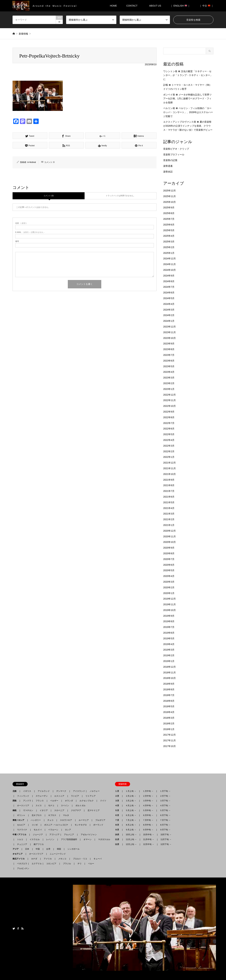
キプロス (52, 815)
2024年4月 (169, 304)
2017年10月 (169, 746)
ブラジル (67, 864)
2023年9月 (169, 344)
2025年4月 (169, 236)
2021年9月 (169, 480)
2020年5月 (169, 570)
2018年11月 (169, 673)
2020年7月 (169, 559)
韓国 (59, 849)
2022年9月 (169, 412)
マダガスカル (103, 839)
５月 (118, 810)
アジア (17, 849)
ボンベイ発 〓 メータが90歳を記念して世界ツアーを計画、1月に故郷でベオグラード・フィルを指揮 (187, 99)
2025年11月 (169, 196)
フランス (40, 801)
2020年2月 (169, 587)
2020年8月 (169, 553)
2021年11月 (169, 468)
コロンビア (51, 864)
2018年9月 (169, 684)
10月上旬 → (131, 835)
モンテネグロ (81, 825)
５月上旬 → (131, 810)
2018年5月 (169, 706)
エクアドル (36, 864)
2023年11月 (169, 332)
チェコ (50, 820)
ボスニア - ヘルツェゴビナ (56, 825)
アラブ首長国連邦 (69, 839)
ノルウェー (95, 791)
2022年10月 (169, 406)
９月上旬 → (131, 830)
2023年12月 (169, 327)
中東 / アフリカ (20, 835)
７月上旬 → (131, 820)
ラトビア (75, 796)
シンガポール (73, 849)
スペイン (65, 806)
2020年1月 (169, 593)
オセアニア (19, 854)
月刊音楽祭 (189, 929)
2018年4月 (169, 712)
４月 (118, 806)
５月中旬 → (148, 810)
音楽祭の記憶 (170, 160)
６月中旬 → (148, 815)
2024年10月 (169, 270)
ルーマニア (84, 820)
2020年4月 (169, 576)
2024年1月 (169, 321)
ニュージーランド (58, 854)
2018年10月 (169, 678)
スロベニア (59, 810)
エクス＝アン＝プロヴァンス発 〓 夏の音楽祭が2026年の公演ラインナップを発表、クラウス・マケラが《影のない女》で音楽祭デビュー (188, 126)
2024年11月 (169, 264)
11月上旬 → (131, 839)
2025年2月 (169, 247)
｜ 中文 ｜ (206, 6)
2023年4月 (169, 372)
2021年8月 (169, 485)
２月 (118, 796)
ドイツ (103, 801)
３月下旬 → (165, 801)
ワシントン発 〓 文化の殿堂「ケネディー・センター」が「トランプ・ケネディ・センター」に (188, 75)
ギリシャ (21, 815)
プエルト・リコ (80, 859)
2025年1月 (169, 253)
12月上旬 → (131, 844)
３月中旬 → (148, 801)
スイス (39, 806)
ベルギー (54, 801)
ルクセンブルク (87, 801)
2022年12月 (169, 395)
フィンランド (23, 796)
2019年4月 (169, 644)
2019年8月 (169, 621)
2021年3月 (169, 514)
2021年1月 (169, 525)
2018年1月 (169, 729)
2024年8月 (169, 281)
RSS (22, 929)
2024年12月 (169, 259)
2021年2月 (169, 519)
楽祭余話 (168, 172)
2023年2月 (169, 383)
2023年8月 (169, 349)
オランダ (69, 801)
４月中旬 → (148, 806)
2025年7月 (169, 219)
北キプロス (37, 815)
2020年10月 (169, 542)
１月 (118, 791)
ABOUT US (156, 6)
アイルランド (44, 791)
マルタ (66, 815)
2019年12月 (169, 599)
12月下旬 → (166, 844)
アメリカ (48, 859)
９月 (118, 830)
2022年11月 (169, 400)
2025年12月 (169, 191)
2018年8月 (169, 689)
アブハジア (53, 835)
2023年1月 (169, 389)
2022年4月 (169, 440)
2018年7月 (169, 695)
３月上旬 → (131, 801)
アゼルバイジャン (89, 835)
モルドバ (38, 830)
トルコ (20, 839)
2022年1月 (169, 457)
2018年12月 (169, 667)
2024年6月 (169, 293)
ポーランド (98, 825)
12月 (118, 844)
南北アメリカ (20, 859)
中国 (38, 849)
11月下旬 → (166, 839)
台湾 (48, 849)
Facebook (18, 929)
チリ (80, 864)
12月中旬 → (149, 844)
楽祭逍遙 (168, 166)
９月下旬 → (165, 830)
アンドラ (26, 801)
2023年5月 (169, 366)
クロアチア (76, 810)
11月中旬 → (149, 839)
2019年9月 (169, 616)
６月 (118, 815)
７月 (118, 820)
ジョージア (38, 835)
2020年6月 (169, 565)
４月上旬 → (131, 806)
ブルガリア (100, 820)
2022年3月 (169, 446)
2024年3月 (169, 310)
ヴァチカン (28, 810)
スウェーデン (42, 796)
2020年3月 (169, 582)
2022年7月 (169, 423)
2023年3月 (169, 378)
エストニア (59, 796)
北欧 (16, 791)
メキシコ (62, 859)
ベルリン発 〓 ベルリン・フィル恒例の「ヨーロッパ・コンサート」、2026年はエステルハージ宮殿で (188, 112)
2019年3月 (169, 650)
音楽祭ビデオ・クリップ (176, 149)
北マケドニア (94, 810)
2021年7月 (169, 491)
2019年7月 (169, 627)
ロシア (68, 830)
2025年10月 (169, 202)
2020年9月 (169, 548)
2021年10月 (169, 474)
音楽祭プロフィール (174, 154)
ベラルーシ (53, 830)
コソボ (35, 825)
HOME (113, 6)
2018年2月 (169, 724)
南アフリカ (39, 844)
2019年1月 (169, 661)
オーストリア (23, 806)
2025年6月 (169, 225)
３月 (118, 801)
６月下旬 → (165, 815)
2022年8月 (169, 417)
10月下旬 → (166, 835)
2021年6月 (169, 497)
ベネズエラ (21, 864)
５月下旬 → (165, 810)
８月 (118, 825)
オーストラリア (36, 854)
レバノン (50, 839)
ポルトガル (81, 806)
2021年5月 (169, 502)
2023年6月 (169, 361)
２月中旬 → (148, 796)
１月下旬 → (165, 791)
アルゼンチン (22, 868)
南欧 (16, 810)
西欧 (16, 801)
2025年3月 (169, 242)
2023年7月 (169, 355)
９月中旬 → (148, 830)
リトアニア (91, 796)
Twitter (14, 929)
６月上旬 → (131, 815)
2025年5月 (169, 230)
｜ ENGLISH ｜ (180, 6)
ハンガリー (36, 820)
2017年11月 (169, 740)
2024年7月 (169, 287)
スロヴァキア (66, 820)
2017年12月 (169, 735)
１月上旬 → (131, 791)
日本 (27, 849)
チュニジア (22, 844)
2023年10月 (169, 338)
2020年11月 (169, 536)
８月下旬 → (165, 825)
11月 (118, 839)
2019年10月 (169, 610)
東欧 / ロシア (19, 820)
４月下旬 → (165, 806)
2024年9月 (169, 276)
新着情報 (23, 34)
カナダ (34, 859)
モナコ (51, 806)
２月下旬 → (165, 796)
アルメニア (69, 835)
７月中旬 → (148, 820)
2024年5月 (169, 298)
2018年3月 (169, 718)
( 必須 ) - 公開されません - (30, 232)
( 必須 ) (21, 223)
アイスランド (78, 791)
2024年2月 (169, 315)
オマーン (88, 839)
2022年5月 (169, 434)
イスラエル (35, 839)
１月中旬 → (148, 791)
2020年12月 (169, 531)
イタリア (44, 810)
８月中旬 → (148, 825)
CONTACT (132, 6)
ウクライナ (22, 830)
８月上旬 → (131, 825)
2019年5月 (169, 638)
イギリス (27, 791)
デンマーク (61, 791)
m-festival (32, 162)
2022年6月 (169, 429)
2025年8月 (169, 213)
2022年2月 (169, 451)
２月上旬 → (131, 796)
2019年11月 (169, 604)
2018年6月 (169, 701)
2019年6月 (169, 633)
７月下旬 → (165, 820)
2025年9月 (169, 208)
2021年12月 (169, 463)
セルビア (21, 825)
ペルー (91, 864)
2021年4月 (169, 508)
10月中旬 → (149, 835)
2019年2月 (169, 655)
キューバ (98, 859)
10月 (118, 835)
